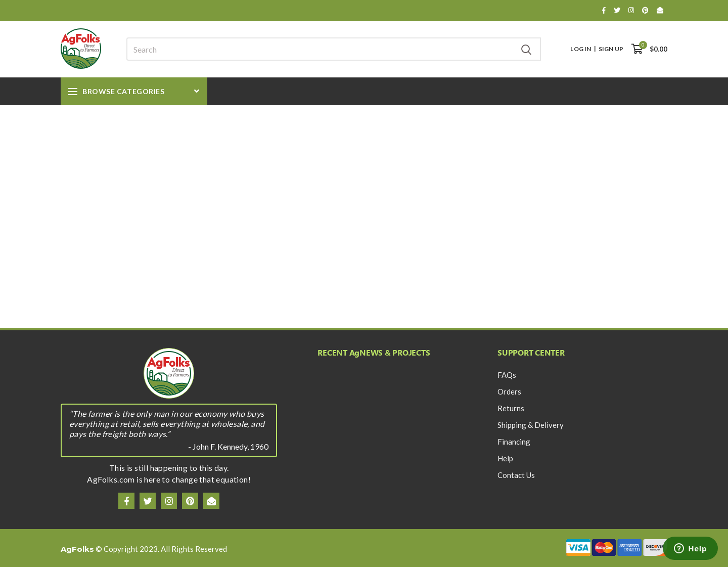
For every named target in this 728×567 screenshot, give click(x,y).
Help (505, 458)
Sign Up (611, 49)
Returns (511, 408)
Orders (509, 391)
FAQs (507, 375)
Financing (514, 442)
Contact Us (516, 475)
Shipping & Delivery (531, 425)
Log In (581, 49)
